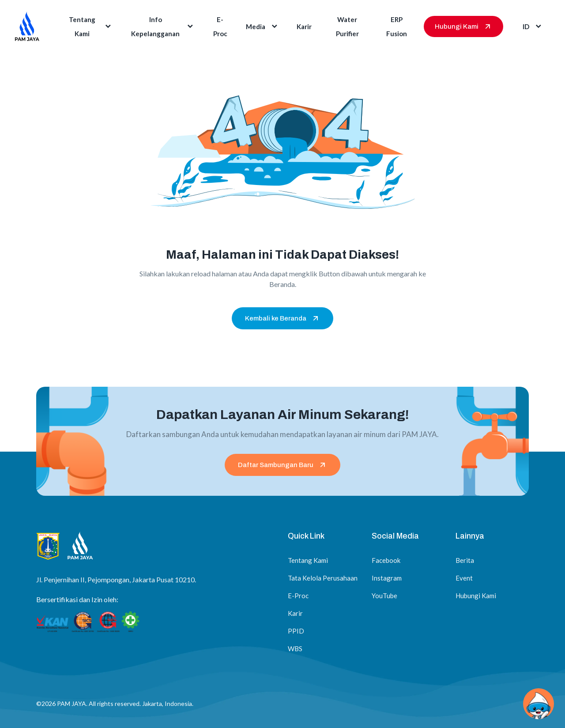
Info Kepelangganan (163, 26)
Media (262, 26)
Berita (465, 560)
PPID (296, 631)
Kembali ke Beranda (282, 318)
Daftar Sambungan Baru (282, 465)
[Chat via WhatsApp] (539, 704)
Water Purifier (347, 26)
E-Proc (220, 26)
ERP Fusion (397, 26)
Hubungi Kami (463, 26)
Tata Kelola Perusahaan (323, 578)
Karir (304, 26)
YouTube (384, 596)
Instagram (387, 578)
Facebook (386, 560)
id (533, 26)
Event (464, 578)
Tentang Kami (91, 26)
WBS (295, 649)
